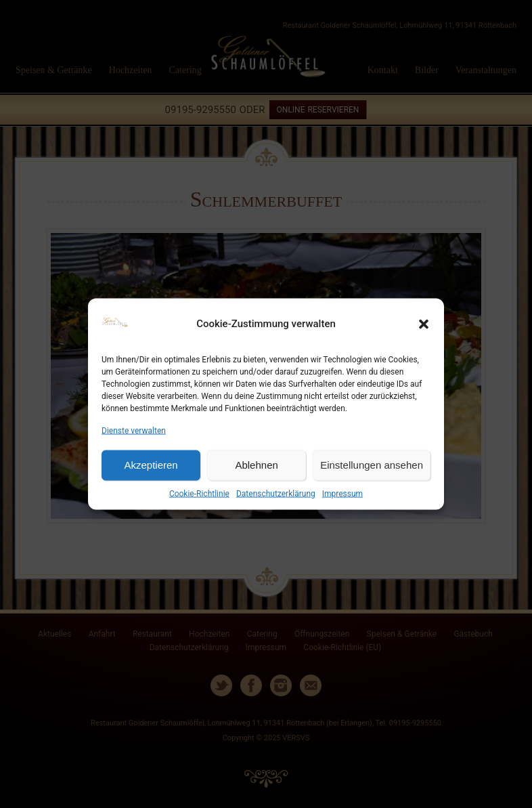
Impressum (342, 494)
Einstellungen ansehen (372, 465)
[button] (424, 324)
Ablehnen (256, 465)
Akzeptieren (151, 465)
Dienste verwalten (134, 430)
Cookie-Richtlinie (199, 494)
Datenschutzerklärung (276, 494)
